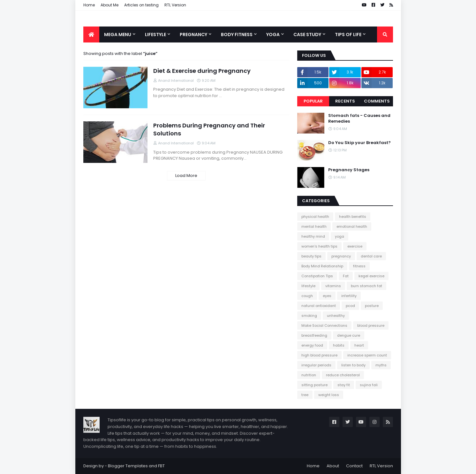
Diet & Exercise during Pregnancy (202, 71)
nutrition (309, 375)
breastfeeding (314, 335)
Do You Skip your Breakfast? (359, 143)
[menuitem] (91, 34)
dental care (371, 256)
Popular (313, 101)
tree (305, 395)
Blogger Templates (128, 466)
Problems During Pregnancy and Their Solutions (209, 129)
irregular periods (316, 365)
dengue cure (349, 335)
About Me (110, 5)
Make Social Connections (324, 325)
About (333, 466)
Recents (345, 101)
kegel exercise (371, 276)
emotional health (352, 226)
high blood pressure (319, 355)
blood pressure (371, 325)
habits (339, 345)
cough (307, 296)
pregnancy (341, 256)
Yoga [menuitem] (273, 34)
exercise (355, 246)
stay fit (344, 385)
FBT (161, 466)
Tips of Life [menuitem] (348, 34)
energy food (312, 345)
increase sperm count (367, 355)
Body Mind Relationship (322, 266)
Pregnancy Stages (349, 170)
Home (89, 5)
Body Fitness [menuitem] (237, 34)
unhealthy (336, 316)
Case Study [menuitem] (307, 34)
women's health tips (319, 246)
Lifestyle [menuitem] (155, 34)
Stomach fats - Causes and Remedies (359, 118)
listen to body (353, 365)
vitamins (333, 286)
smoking (309, 316)
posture (372, 306)
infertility (349, 296)
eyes (327, 296)
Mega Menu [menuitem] (118, 34)
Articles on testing (141, 5)
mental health (314, 226)
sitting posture (314, 385)
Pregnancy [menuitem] (193, 34)
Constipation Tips (317, 276)
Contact (354, 466)
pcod (350, 306)
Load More (186, 176)
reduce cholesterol (343, 375)
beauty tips (311, 256)
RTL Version (175, 5)
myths (381, 365)
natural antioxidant (319, 306)
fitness (359, 266)
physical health (315, 217)
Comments (377, 101)
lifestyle (308, 286)
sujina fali (369, 385)
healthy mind (313, 236)
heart (359, 345)
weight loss (329, 395)
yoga (340, 236)
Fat (346, 276)
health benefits (353, 217)
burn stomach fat (366, 286)
